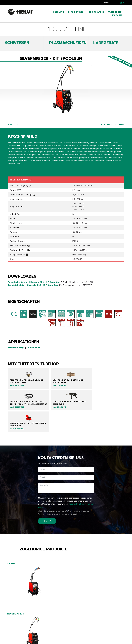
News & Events (76, 12)
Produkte (59, 12)
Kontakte (117, 15)
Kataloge (14, 637)
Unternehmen (115, 12)
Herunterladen (96, 12)
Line (50, 629)
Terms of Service (64, 500)
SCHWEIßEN (17, 43)
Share (11, 169)
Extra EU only (56, 640)
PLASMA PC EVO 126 (113, 124)
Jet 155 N (13, 124)
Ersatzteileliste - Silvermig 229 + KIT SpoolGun (33, 285)
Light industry (16, 348)
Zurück (13, 613)
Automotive (34, 348)
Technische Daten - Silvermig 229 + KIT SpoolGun (34, 282)
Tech (51, 633)
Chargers (54, 637)
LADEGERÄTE (106, 43)
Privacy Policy (44, 500)
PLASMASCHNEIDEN (68, 43)
